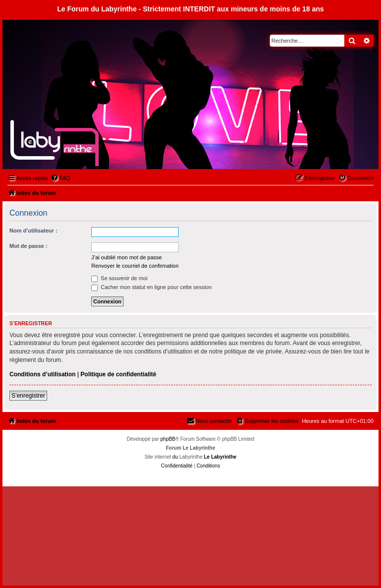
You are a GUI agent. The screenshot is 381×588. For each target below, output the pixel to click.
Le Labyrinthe (220, 457)
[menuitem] (61, 178)
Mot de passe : (28, 246)
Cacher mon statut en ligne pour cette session (152, 287)
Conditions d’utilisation (42, 374)
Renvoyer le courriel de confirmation (135, 266)
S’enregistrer (28, 396)
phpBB (168, 439)
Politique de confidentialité (118, 374)
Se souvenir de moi (119, 278)
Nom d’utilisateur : (33, 231)
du (175, 457)
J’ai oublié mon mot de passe (127, 257)
